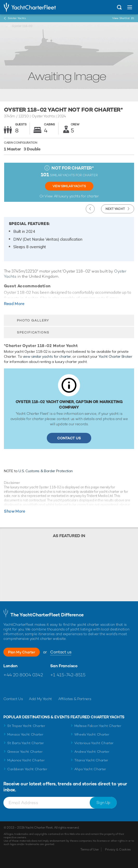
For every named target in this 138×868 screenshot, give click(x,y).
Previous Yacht (90, 209)
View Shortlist (123, 18)
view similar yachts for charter (47, 356)
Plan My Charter (22, 652)
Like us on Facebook (7, 687)
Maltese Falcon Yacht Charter (98, 726)
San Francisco (64, 666)
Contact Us (69, 438)
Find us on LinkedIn (41, 687)
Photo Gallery (33, 320)
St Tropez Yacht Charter (26, 726)
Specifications (33, 332)
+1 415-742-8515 (68, 675)
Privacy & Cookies (118, 849)
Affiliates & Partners (75, 699)
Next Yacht (115, 209)
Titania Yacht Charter (91, 760)
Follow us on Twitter (19, 687)
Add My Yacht (40, 699)
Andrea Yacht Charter (92, 752)
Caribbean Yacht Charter (27, 769)
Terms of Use (89, 849)
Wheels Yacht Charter (92, 734)
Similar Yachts (17, 18)
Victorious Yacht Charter (94, 743)
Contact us (61, 652)
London (11, 666)
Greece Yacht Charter (25, 752)
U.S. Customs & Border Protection (46, 471)
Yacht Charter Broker (115, 356)
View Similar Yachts (69, 186)
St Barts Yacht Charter (26, 743)
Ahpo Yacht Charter (90, 769)
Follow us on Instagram (30, 687)
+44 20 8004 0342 (23, 675)
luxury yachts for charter (78, 196)
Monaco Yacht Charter (25, 734)
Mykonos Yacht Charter (26, 760)
